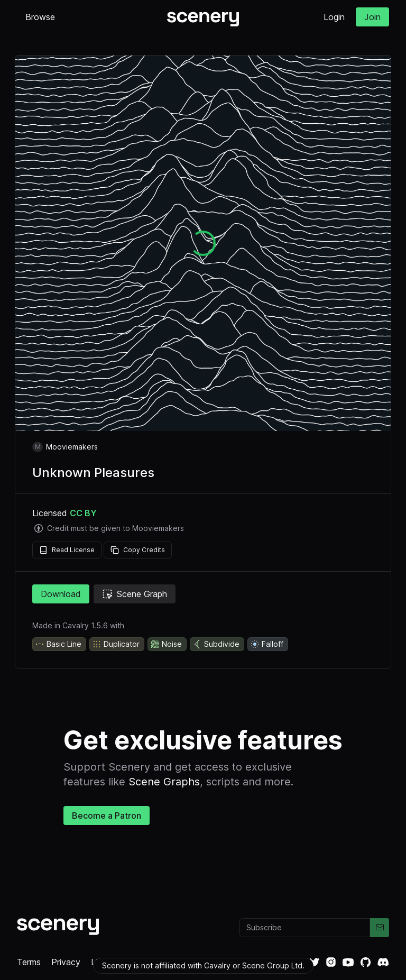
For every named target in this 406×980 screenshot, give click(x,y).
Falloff (267, 644)
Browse (40, 17)
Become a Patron (107, 816)
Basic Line (58, 644)
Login (334, 17)
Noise (166, 644)
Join (372, 17)
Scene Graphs (164, 782)
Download (61, 594)
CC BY (83, 513)
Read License (67, 550)
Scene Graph (135, 594)
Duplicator (116, 644)
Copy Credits (138, 550)
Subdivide (216, 644)
